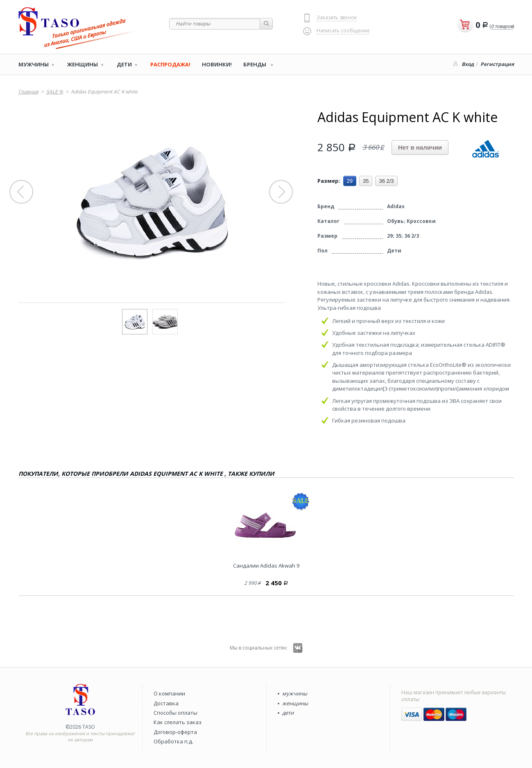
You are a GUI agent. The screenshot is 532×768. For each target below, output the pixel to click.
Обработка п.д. (173, 741)
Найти (266, 24)
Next (281, 192)
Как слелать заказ (178, 722)
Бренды (255, 64)
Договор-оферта (175, 732)
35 (366, 181)
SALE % (55, 92)
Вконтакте (298, 648)
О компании (169, 693)
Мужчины (34, 64)
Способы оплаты (175, 713)
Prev (22, 192)
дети (288, 713)
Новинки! (217, 64)
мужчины (295, 693)
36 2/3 (386, 181)
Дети (124, 64)
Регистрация (497, 64)
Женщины (83, 64)
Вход (468, 64)
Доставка (166, 703)
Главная (28, 92)
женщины (295, 703)
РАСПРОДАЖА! (170, 64)
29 (350, 181)
